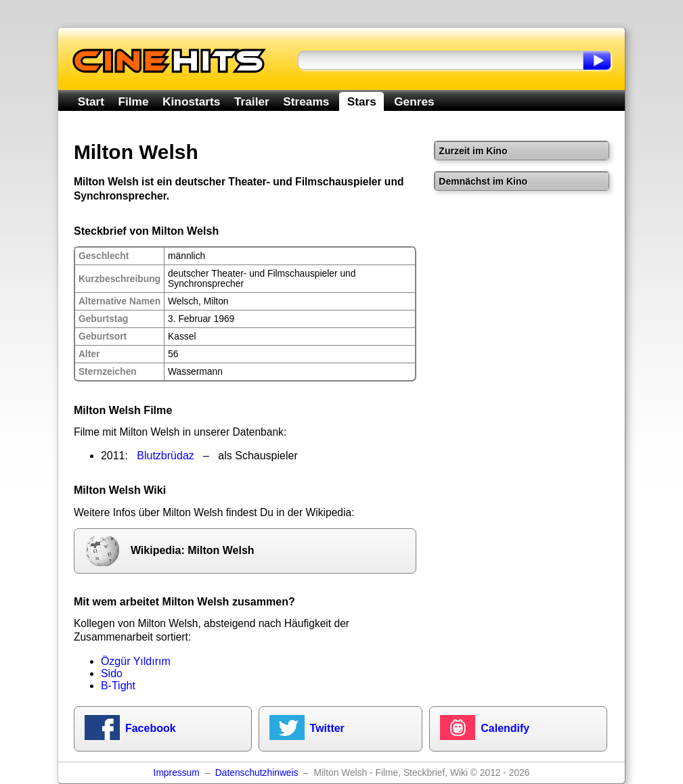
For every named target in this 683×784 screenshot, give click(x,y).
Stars (362, 101)
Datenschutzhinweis (257, 773)
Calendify (505, 728)
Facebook (151, 728)
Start (91, 101)
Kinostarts (191, 101)
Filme (134, 101)
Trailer (252, 101)
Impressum (177, 773)
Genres (414, 101)
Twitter (327, 728)
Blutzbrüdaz (166, 456)
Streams (306, 101)
